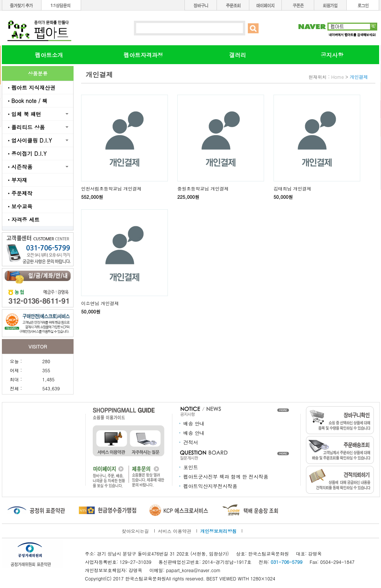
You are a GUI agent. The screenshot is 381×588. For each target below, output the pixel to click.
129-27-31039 (135, 562)
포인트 (191, 467)
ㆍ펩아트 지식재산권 (31, 88)
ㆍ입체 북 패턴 (24, 114)
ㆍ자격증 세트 (23, 220)
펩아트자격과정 (144, 55)
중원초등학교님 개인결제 (203, 188)
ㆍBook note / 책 (27, 101)
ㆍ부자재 (17, 180)
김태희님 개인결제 (292, 188)
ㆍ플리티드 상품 (25, 127)
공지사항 (332, 55)
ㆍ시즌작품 (19, 167)
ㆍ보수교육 (19, 206)
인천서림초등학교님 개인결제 (111, 188)
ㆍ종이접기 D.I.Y (26, 154)
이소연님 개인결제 (100, 303)
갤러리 (238, 55)
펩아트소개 (49, 55)
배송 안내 (194, 423)
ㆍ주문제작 (19, 193)
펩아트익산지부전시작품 (210, 486)
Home (338, 77)
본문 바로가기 (0, 0)
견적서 (191, 442)
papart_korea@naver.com (193, 570)
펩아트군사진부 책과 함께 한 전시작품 (226, 477)
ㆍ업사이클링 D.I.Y (29, 140)
